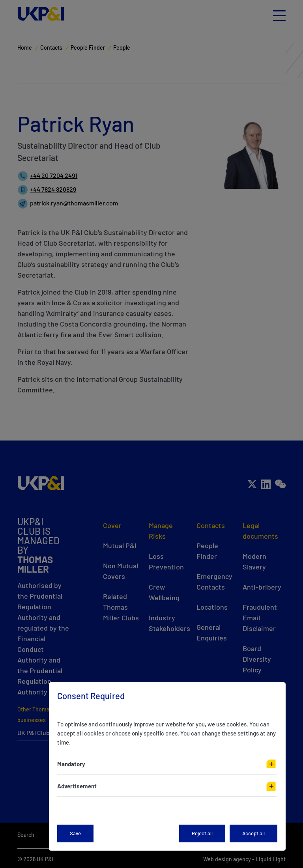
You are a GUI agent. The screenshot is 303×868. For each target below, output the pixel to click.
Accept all (253, 833)
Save (75, 833)
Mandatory (71, 764)
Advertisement (77, 786)
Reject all (202, 833)
